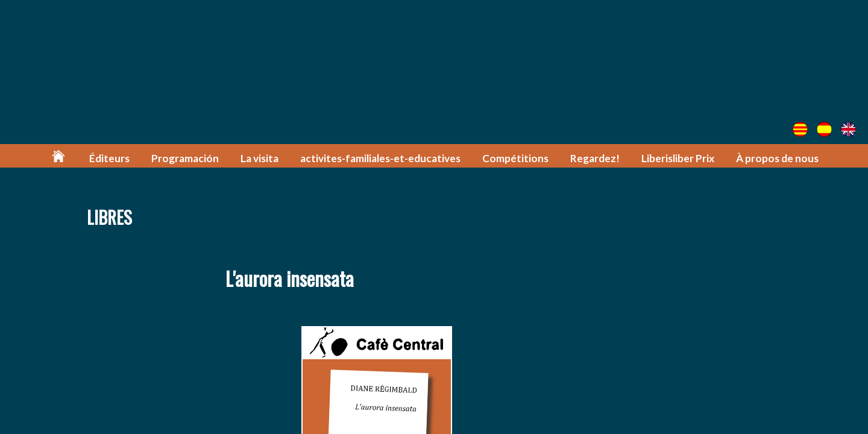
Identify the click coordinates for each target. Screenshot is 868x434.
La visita (259, 158)
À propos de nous (777, 158)
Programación (185, 158)
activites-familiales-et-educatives (380, 158)
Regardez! (595, 158)
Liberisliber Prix (678, 158)
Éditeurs (109, 158)
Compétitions (515, 158)
